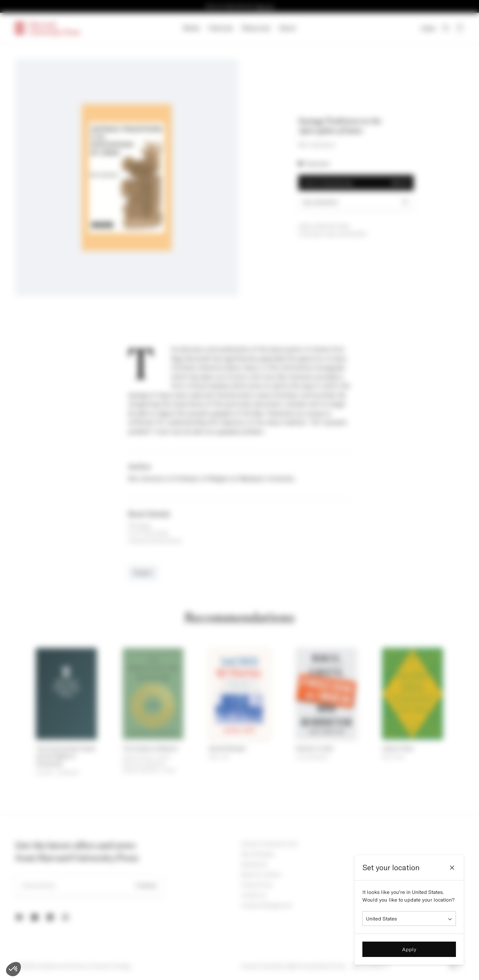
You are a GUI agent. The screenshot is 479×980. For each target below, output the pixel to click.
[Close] (452, 868)
